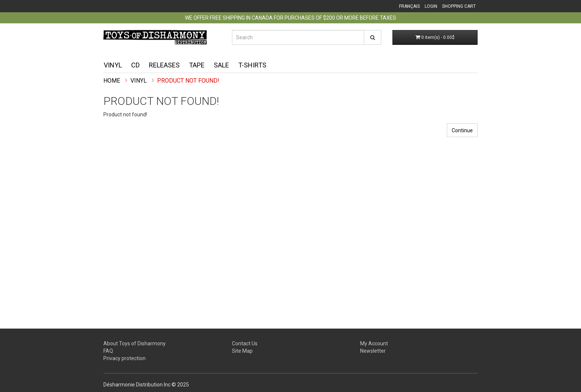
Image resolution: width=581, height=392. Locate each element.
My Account (374, 343)
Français (409, 6)
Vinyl (113, 65)
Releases (164, 65)
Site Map (242, 351)
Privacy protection (124, 358)
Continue (462, 130)
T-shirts (252, 65)
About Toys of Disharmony (135, 343)
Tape (197, 65)
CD (135, 65)
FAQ (108, 351)
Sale (221, 65)
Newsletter (373, 351)
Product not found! (188, 81)
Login (431, 6)
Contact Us (245, 343)
